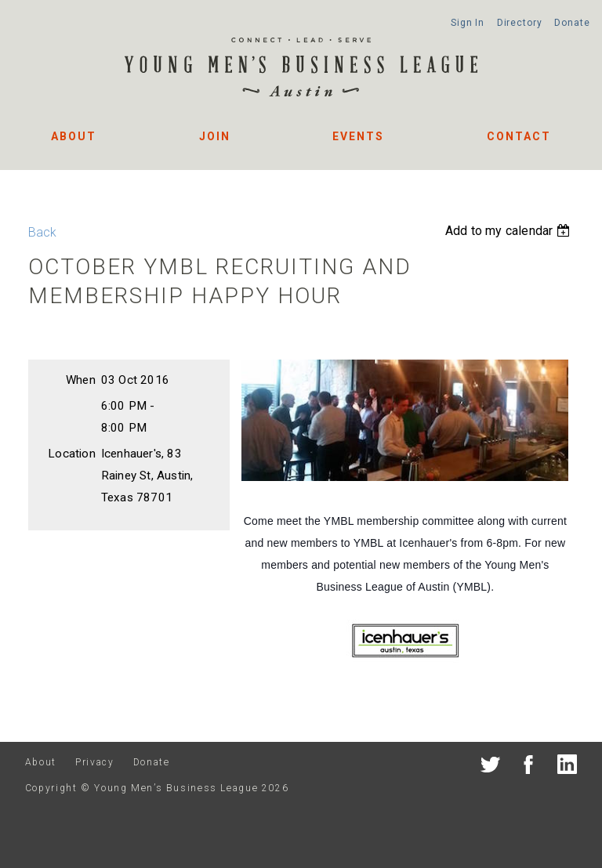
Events (358, 136)
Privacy (94, 762)
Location (72, 454)
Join (215, 136)
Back (43, 232)
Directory (520, 23)
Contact (519, 136)
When (81, 380)
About (74, 136)
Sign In (468, 23)
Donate (572, 23)
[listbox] (510, 231)
